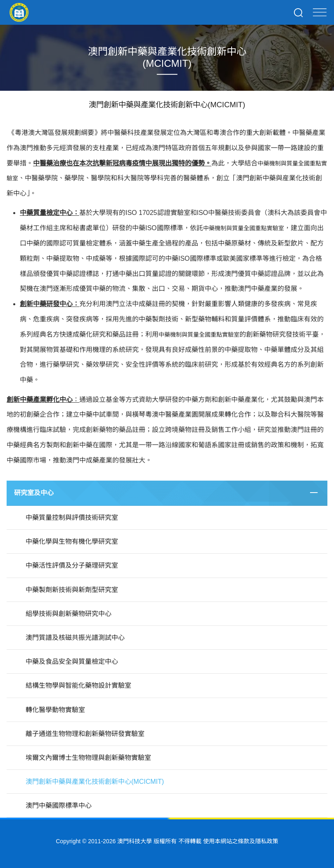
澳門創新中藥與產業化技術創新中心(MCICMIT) (95, 782)
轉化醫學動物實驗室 (55, 710)
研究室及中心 (34, 493)
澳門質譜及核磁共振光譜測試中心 (75, 638)
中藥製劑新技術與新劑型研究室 (72, 590)
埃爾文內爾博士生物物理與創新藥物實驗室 (88, 758)
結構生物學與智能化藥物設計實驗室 (78, 685)
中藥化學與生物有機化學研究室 (72, 541)
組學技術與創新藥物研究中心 (69, 614)
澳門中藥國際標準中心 (59, 805)
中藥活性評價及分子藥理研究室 (72, 565)
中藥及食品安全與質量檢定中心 (72, 662)
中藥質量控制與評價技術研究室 (72, 518)
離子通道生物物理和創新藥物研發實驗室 (85, 734)
